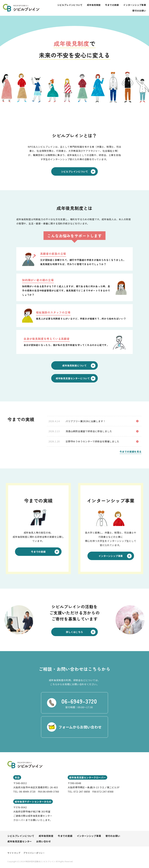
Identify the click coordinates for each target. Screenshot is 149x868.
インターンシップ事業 (135, 5)
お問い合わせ (44, 841)
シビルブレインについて (70, 5)
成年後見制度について (79, 366)
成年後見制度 (94, 5)
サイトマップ (14, 853)
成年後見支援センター (20, 841)
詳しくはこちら (81, 632)
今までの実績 (112, 5)
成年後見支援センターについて (76, 378)
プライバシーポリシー (34, 853)
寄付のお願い (139, 11)
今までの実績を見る (131, 452)
